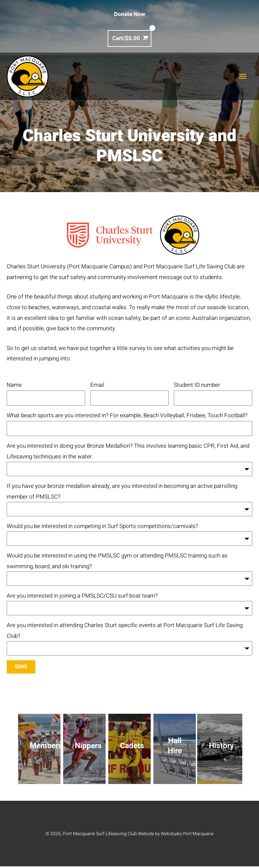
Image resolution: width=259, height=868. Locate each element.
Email (97, 385)
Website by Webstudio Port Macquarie (176, 835)
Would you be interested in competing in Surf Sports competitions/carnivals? (102, 527)
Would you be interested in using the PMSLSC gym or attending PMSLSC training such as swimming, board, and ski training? (117, 562)
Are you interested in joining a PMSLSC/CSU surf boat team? (82, 597)
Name (14, 385)
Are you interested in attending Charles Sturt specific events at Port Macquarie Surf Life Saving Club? (125, 632)
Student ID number (197, 385)
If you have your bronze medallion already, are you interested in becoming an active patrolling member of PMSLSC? (122, 492)
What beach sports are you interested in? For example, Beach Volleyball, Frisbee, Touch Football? (127, 415)
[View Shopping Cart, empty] (129, 38)
